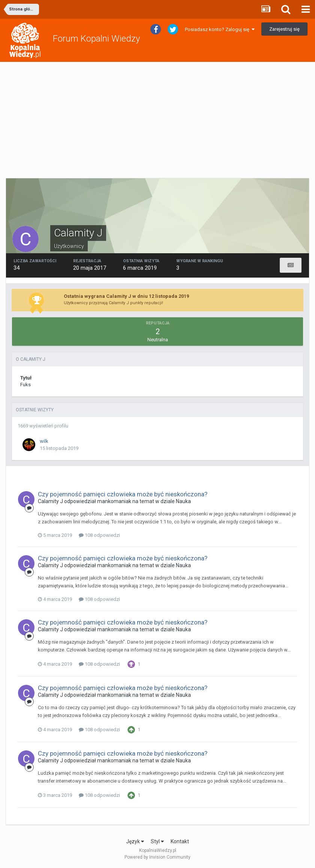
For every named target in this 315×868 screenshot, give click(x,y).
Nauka (183, 501)
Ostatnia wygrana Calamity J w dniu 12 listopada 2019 (126, 296)
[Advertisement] (157, 120)
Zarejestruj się (284, 29)
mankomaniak (114, 501)
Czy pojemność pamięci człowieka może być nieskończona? (123, 494)
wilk (44, 441)
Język (135, 841)
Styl (157, 841)
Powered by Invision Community (157, 857)
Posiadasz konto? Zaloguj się (220, 29)
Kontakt (180, 841)
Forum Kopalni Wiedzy (96, 39)
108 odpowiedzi (99, 535)
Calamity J (50, 501)
